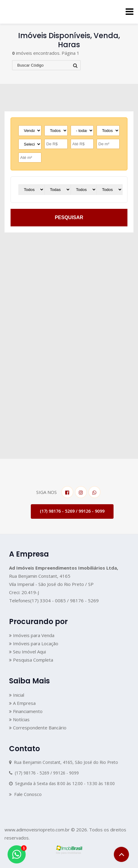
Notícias (19, 719)
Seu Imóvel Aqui (27, 652)
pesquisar (69, 217)
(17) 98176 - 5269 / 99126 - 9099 (72, 511)
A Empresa (22, 703)
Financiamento (26, 711)
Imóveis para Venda (32, 635)
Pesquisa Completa (31, 660)
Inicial (17, 695)
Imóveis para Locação (34, 643)
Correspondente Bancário (38, 728)
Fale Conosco (25, 794)
